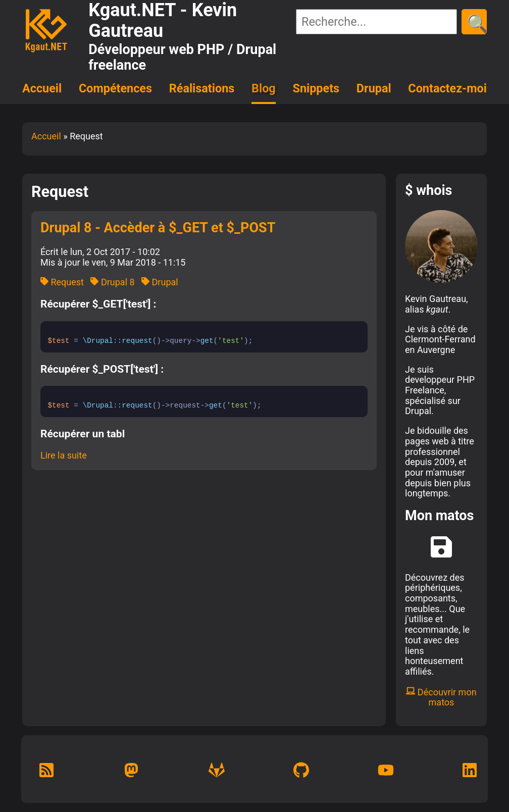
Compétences (115, 88)
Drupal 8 (112, 282)
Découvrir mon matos (441, 697)
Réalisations (202, 88)
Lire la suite (64, 455)
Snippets (316, 88)
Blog (264, 88)
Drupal (374, 88)
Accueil (42, 88)
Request (62, 282)
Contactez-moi (447, 88)
